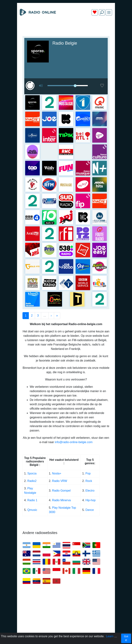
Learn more (113, 636)
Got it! (126, 638)
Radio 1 (32, 500)
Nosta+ (57, 473)
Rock (89, 481)
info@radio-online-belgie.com (74, 442)
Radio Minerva (61, 500)
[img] (109, 12)
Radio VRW (60, 481)
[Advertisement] (66, 27)
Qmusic (32, 510)
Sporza (32, 473)
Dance (90, 510)
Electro (90, 491)
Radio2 (32, 481)
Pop (88, 473)
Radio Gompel (61, 491)
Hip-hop (90, 500)
